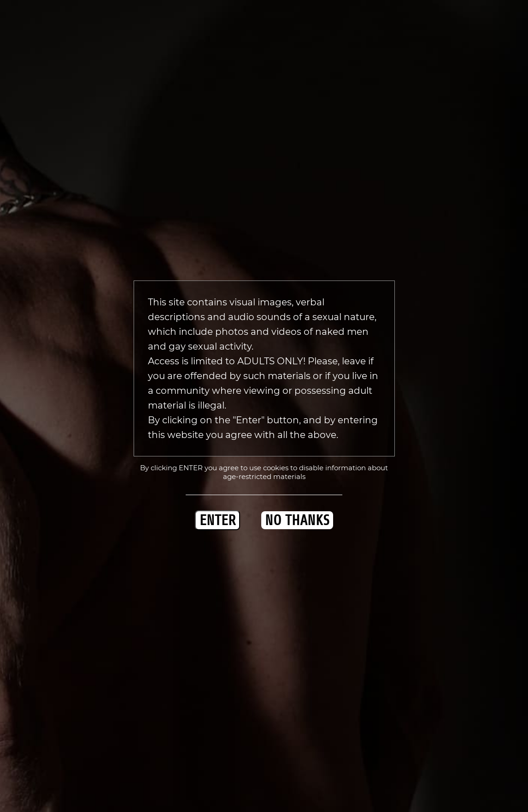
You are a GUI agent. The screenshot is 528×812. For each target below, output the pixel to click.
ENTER (217, 520)
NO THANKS (297, 520)
